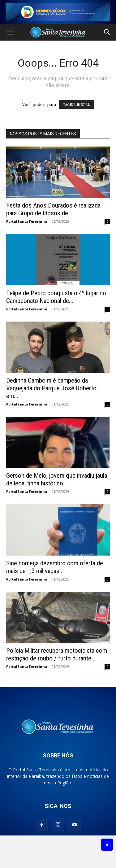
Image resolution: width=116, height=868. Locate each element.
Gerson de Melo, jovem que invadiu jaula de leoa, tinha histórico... (57, 479)
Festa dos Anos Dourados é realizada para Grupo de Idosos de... (53, 209)
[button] (10, 32)
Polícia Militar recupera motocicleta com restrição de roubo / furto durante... (57, 654)
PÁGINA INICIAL (77, 105)
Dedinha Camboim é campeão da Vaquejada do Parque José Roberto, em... (52, 388)
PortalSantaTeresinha (27, 221)
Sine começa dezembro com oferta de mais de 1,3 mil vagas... (55, 567)
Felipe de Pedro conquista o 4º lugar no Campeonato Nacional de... (56, 297)
